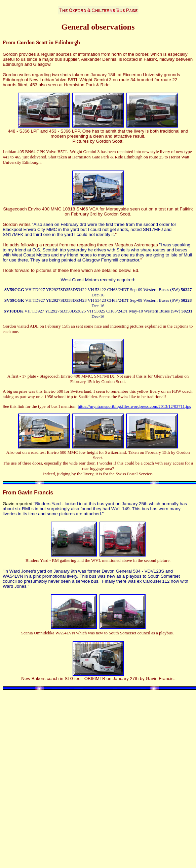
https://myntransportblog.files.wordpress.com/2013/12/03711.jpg (134, 406)
